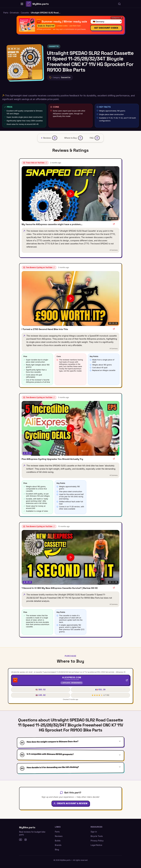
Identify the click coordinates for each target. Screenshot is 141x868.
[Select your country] (106, 21)
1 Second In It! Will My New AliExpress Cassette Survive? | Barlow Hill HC (60, 588)
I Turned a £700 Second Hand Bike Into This (45, 329)
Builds (58, 841)
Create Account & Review (70, 805)
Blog (57, 850)
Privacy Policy (97, 841)
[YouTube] (21, 840)
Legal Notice (96, 845)
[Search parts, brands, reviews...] (119, 4)
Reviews (59, 836)
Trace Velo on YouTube (35, 163)
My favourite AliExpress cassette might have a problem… (52, 224)
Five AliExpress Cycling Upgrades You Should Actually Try (52, 459)
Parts (57, 832)
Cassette (54, 46)
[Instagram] (26, 840)
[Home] (22, 4)
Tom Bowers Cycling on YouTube (39, 267)
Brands (58, 845)
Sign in (94, 832)
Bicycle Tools (97, 836)
